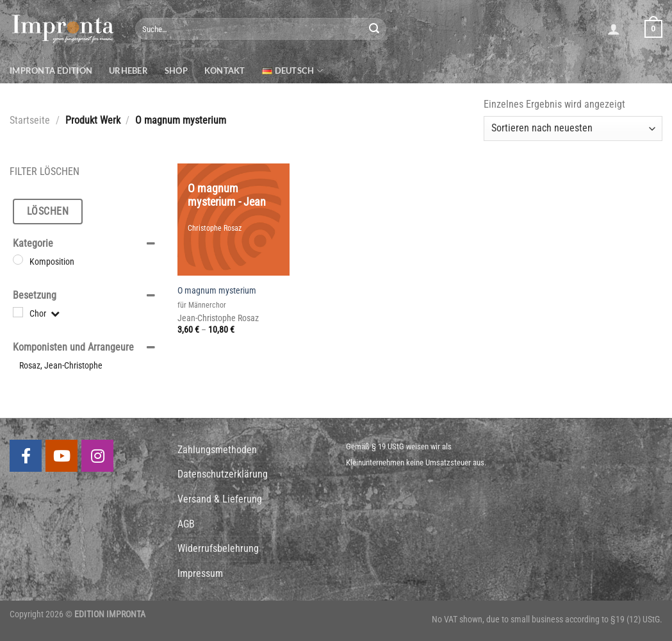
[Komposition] (18, 260)
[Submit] (374, 29)
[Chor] (18, 312)
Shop (176, 71)
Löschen (48, 211)
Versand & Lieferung (220, 499)
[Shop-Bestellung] (573, 129)
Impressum (200, 573)
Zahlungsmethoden (217, 450)
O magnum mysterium (217, 291)
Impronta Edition (51, 71)
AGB (186, 524)
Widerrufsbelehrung (218, 548)
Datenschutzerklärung (223, 474)
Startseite (30, 120)
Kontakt (225, 71)
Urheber (128, 71)
